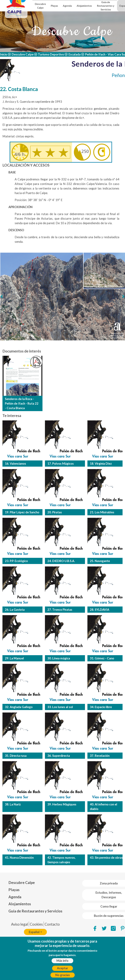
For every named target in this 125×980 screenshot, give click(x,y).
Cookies (36, 924)
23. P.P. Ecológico (16, 561)
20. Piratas (55, 512)
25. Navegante (100, 561)
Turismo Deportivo (51, 54)
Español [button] (34, 932)
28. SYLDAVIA (100, 610)
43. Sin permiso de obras (106, 858)
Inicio (4, 54)
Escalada (75, 54)
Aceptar (62, 968)
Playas (54, 6)
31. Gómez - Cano (102, 658)
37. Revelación (100, 756)
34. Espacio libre (101, 707)
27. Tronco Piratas (60, 610)
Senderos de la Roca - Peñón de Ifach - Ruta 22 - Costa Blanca (22, 403)
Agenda (67, 6)
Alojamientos (84, 6)
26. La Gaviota (15, 610)
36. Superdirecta (59, 756)
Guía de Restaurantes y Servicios (106, 6)
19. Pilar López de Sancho (22, 512)
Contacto (52, 924)
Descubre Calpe (40, 6)
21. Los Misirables (102, 512)
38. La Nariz (13, 804)
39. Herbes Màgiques (62, 804)
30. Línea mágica (59, 658)
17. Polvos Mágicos (61, 464)
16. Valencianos (15, 464)
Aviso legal (20, 924)
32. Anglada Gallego (19, 707)
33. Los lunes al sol (60, 707)
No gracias (63, 975)
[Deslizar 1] (62, 341)
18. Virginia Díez (101, 464)
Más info (62, 961)
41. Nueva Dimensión (19, 858)
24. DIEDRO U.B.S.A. (61, 561)
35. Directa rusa (16, 756)
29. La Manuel (14, 658)
